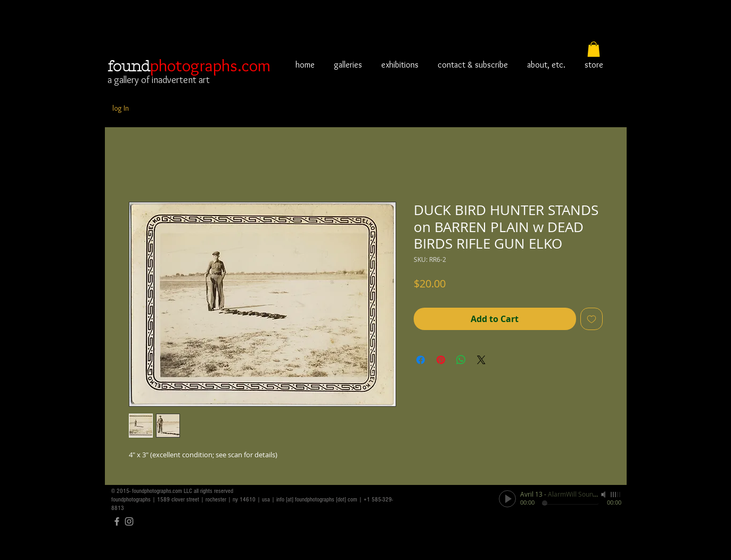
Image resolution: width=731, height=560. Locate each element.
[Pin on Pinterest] (441, 360)
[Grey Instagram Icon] (129, 521)
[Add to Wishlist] (592, 319)
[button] (594, 49)
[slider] (616, 495)
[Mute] (604, 495)
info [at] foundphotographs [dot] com (317, 500)
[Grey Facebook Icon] (117, 521)
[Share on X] (481, 360)
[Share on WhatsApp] (461, 360)
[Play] (507, 499)
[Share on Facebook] (421, 360)
